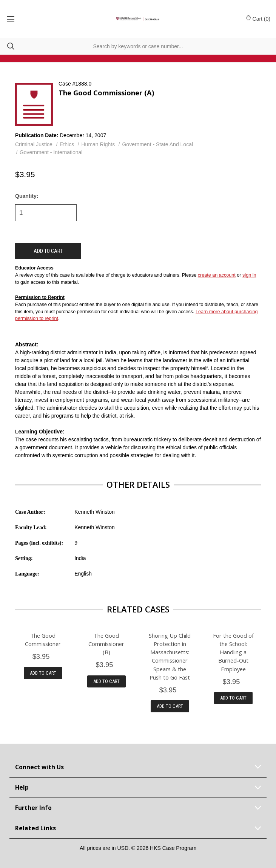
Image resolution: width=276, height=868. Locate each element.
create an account (217, 275)
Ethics (67, 144)
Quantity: (27, 196)
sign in (249, 275)
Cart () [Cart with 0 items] (258, 18)
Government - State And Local (157, 144)
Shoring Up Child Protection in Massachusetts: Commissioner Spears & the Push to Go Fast (170, 656)
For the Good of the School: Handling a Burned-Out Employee (233, 652)
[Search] (7, 46)
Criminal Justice (34, 144)
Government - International (51, 152)
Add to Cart (43, 673)
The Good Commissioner (43, 640)
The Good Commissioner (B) (106, 644)
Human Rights (98, 144)
